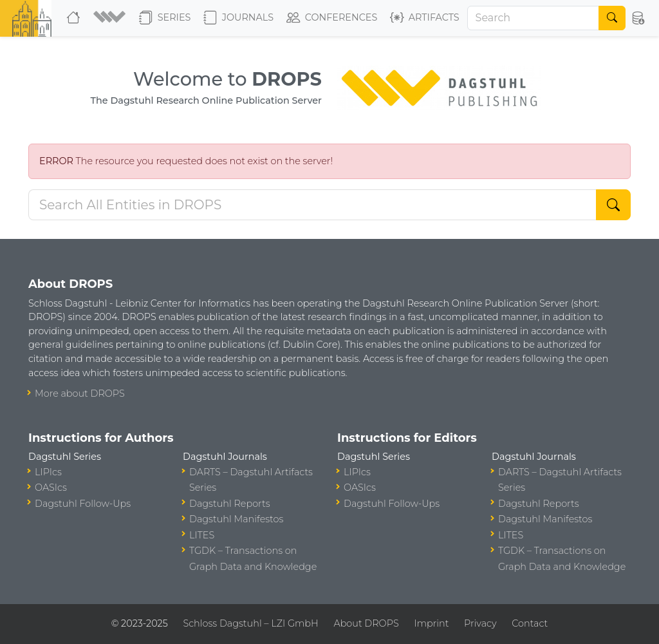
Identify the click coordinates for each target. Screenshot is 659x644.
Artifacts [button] (425, 18)
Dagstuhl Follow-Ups (83, 504)
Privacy (480, 623)
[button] (111, 18)
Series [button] (165, 18)
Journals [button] (238, 18)
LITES (202, 535)
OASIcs (51, 488)
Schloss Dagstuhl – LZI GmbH (250, 623)
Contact (530, 623)
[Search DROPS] (312, 205)
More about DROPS (80, 393)
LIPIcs (48, 472)
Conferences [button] (332, 18)
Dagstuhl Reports (230, 504)
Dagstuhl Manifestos (236, 519)
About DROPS (366, 623)
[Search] (534, 18)
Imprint (431, 623)
